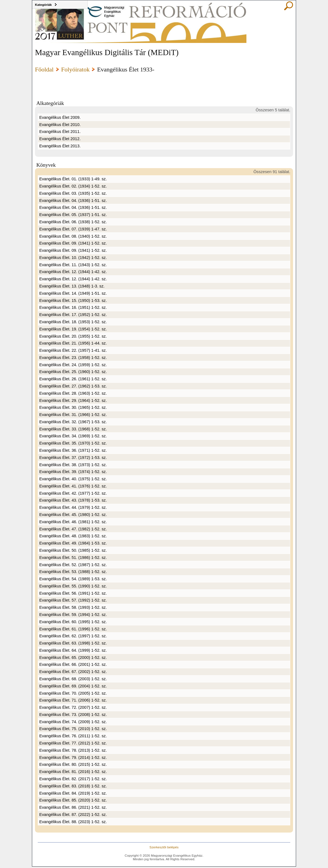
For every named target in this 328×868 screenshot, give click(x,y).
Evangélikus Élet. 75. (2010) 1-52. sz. (73, 729)
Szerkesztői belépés (164, 847)
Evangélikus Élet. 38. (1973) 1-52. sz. (73, 465)
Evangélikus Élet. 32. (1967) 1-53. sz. (73, 422)
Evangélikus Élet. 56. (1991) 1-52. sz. (73, 593)
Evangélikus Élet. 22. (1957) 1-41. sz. (73, 350)
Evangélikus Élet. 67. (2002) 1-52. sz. (73, 672)
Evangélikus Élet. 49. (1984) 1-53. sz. (73, 543)
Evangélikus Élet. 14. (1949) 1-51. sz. (73, 293)
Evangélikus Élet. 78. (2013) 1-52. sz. (73, 750)
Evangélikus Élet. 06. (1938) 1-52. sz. (73, 222)
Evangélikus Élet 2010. (60, 125)
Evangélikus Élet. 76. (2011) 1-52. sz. (73, 736)
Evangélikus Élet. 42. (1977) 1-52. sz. (73, 493)
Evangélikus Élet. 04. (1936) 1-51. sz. (73, 201)
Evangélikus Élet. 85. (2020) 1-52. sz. (73, 800)
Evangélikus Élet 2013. (60, 146)
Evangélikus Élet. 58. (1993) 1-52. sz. (73, 607)
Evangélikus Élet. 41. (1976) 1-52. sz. (73, 486)
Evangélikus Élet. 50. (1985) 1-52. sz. (73, 550)
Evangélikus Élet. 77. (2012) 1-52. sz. (73, 743)
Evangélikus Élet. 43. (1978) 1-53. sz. (73, 500)
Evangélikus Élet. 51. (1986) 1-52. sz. (73, 558)
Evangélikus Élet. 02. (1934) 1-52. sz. (73, 186)
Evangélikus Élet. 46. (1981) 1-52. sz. (73, 522)
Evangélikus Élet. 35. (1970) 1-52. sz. (73, 443)
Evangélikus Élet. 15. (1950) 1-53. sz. (73, 301)
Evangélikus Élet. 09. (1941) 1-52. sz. (73, 243)
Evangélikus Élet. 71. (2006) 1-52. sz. (73, 700)
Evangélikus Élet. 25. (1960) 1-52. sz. (73, 372)
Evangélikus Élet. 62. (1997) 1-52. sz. (73, 636)
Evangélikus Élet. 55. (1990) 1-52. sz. (73, 586)
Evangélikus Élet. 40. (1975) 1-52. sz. (73, 479)
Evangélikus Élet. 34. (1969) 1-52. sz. (73, 436)
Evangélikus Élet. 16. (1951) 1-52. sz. (73, 307)
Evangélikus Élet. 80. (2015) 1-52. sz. (73, 764)
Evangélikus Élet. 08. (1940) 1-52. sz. (73, 236)
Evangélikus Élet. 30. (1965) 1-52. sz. (73, 407)
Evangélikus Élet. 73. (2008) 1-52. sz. (73, 715)
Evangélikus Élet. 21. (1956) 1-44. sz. (73, 343)
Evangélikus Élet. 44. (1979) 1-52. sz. (73, 507)
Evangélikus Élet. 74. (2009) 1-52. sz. (73, 722)
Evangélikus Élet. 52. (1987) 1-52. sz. (73, 565)
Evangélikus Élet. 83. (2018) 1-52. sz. (73, 786)
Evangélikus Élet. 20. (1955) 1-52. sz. (73, 336)
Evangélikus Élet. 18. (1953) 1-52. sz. (73, 322)
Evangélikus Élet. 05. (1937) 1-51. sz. (73, 215)
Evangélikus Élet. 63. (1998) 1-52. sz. (73, 643)
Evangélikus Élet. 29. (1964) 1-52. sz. (73, 400)
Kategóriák (43, 5)
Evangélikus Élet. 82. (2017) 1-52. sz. (73, 779)
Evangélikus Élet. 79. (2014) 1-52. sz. (73, 757)
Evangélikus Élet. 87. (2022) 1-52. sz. (73, 815)
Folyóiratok (75, 69)
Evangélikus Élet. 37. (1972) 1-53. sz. (73, 458)
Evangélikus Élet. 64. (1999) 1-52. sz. (73, 650)
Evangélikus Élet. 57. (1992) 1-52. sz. (73, 600)
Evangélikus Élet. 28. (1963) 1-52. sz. (73, 393)
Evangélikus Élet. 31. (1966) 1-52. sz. (73, 415)
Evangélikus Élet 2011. (60, 132)
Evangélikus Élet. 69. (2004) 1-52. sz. (73, 686)
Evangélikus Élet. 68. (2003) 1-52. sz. (73, 679)
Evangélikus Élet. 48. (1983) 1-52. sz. (73, 536)
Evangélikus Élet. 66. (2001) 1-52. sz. (73, 664)
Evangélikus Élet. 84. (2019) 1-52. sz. (73, 793)
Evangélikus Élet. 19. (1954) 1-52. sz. (73, 329)
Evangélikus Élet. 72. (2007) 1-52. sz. (73, 707)
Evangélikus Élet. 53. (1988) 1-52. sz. (73, 572)
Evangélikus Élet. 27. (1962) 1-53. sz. (73, 386)
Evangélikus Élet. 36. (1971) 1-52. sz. (73, 450)
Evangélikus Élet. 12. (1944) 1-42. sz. (73, 272)
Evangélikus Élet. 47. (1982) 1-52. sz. (73, 529)
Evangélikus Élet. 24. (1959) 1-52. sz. (73, 365)
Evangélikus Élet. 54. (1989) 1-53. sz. (73, 579)
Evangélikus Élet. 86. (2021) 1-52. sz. (73, 807)
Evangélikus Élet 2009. (60, 117)
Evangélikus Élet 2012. (60, 139)
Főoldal (44, 69)
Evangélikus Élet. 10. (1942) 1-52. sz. (73, 258)
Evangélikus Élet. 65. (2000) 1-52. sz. (73, 658)
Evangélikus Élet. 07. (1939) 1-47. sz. (73, 229)
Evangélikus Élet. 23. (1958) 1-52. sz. (73, 358)
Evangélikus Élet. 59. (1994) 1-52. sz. (73, 615)
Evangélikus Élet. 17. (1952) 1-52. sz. (73, 315)
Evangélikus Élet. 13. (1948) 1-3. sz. (72, 286)
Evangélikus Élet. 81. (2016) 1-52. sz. (73, 772)
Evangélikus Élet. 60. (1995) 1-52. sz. (73, 622)
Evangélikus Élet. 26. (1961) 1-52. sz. (73, 379)
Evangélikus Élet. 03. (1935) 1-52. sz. (73, 193)
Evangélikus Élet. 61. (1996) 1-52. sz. (73, 629)
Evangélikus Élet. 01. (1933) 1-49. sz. (73, 179)
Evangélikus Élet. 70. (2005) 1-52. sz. (73, 693)
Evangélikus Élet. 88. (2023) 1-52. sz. (73, 822)
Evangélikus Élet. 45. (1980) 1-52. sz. (73, 515)
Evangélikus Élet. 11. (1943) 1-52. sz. (73, 265)
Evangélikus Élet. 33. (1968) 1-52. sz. (73, 429)
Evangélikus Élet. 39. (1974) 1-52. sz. (73, 472)
